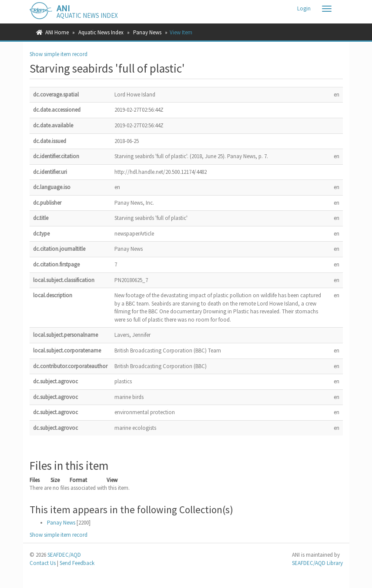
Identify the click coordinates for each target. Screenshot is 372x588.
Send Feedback (77, 563)
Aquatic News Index (101, 32)
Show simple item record (59, 54)
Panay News (147, 32)
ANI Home (57, 32)
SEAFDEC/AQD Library (317, 563)
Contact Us (43, 563)
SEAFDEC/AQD (64, 555)
